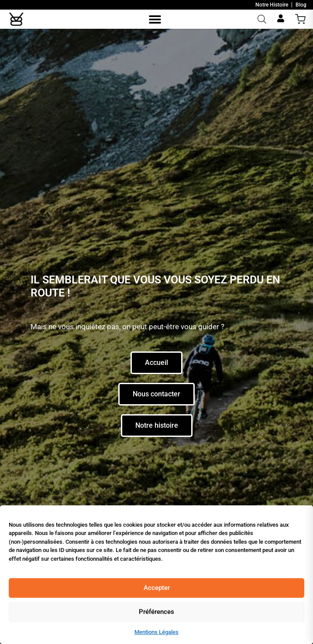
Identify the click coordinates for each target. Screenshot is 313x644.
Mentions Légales (156, 632)
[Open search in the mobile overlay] (262, 19)
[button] (155, 19)
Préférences (156, 612)
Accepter (157, 588)
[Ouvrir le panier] (300, 19)
